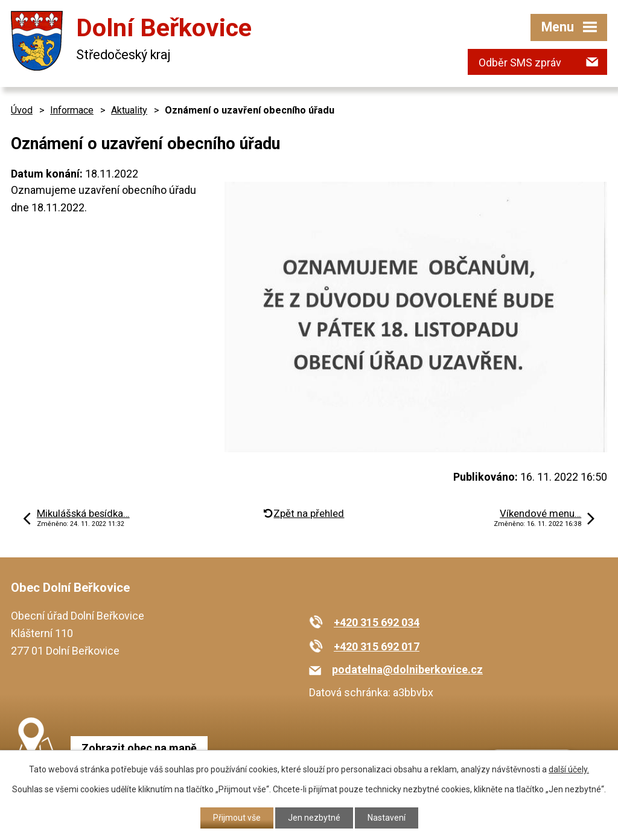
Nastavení (387, 818)
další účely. (569, 769)
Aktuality (129, 110)
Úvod (22, 110)
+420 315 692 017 (377, 646)
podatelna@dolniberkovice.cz (407, 669)
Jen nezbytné (314, 818)
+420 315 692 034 (377, 622)
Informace (72, 110)
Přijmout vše (237, 818)
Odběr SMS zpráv (520, 63)
